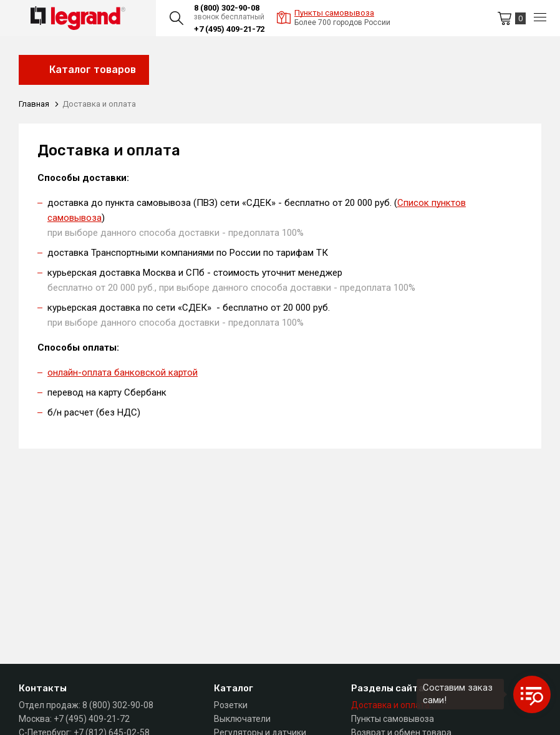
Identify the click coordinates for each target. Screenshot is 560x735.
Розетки (231, 705)
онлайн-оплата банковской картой (123, 372)
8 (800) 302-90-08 (227, 8)
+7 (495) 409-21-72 (229, 29)
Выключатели (242, 719)
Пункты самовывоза (393, 719)
